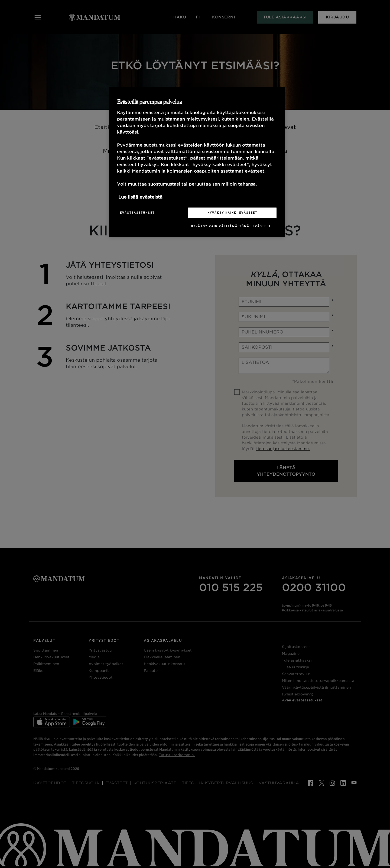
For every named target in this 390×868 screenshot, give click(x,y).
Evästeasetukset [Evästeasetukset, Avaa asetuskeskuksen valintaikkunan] (137, 213)
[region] (197, 162)
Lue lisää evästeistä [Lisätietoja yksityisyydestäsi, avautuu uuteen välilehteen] (140, 197)
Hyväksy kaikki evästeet (232, 213)
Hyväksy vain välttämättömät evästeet (231, 226)
